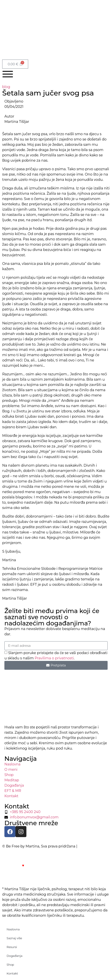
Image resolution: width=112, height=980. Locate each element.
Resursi (12, 947)
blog (6, 87)
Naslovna (13, 929)
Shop (10, 965)
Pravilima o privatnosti (54, 658)
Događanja (15, 956)
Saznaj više (14, 938)
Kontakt (12, 973)
